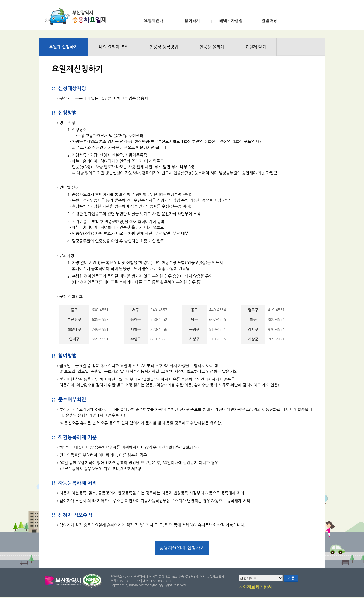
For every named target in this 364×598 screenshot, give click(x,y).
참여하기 (192, 21)
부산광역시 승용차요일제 (77, 16)
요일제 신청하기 (63, 47)
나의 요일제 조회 (114, 47)
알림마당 (269, 21)
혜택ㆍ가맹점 (231, 21)
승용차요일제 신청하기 (182, 548)
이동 (291, 578)
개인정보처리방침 (255, 588)
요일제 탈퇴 (256, 47)
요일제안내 (153, 21)
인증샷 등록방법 (164, 47)
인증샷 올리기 (212, 47)
